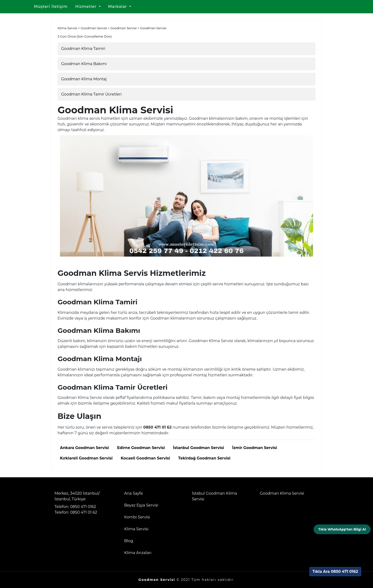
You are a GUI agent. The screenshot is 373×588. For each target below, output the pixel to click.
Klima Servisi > (69, 28)
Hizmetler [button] (86, 7)
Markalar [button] (118, 7)
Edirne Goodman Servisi (141, 448)
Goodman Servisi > (96, 28)
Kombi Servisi (137, 517)
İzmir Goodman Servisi (255, 448)
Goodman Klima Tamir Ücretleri (91, 94)
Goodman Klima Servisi (282, 493)
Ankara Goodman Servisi (84, 448)
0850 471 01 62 (84, 512)
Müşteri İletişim (51, 7)
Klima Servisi (136, 529)
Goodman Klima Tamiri (83, 49)
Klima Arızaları (138, 553)
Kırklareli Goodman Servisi (86, 458)
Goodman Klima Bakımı (84, 64)
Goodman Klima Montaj (84, 79)
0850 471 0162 (83, 507)
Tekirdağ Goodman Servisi (204, 458)
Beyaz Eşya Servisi (141, 505)
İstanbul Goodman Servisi (198, 448)
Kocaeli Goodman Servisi (145, 458)
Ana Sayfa (133, 493)
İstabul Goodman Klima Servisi (214, 496)
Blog (129, 541)
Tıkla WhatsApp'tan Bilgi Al (342, 529)
